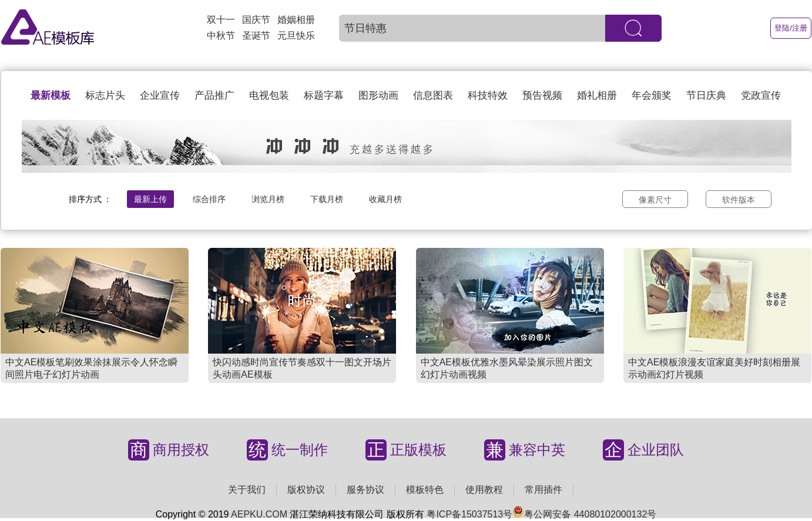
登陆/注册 (791, 28)
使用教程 (484, 490)
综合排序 (209, 199)
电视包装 (269, 95)
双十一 (221, 20)
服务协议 (365, 490)
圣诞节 (256, 36)
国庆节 (256, 20)
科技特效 (488, 95)
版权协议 (306, 490)
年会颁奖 (652, 95)
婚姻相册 (296, 20)
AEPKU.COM (259, 514)
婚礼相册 (597, 95)
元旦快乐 (296, 36)
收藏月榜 (385, 199)
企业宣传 (160, 95)
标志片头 (105, 95)
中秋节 (221, 36)
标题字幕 (324, 95)
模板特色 (425, 490)
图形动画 (378, 95)
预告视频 (542, 95)
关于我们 (247, 490)
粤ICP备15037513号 (469, 514)
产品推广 (214, 95)
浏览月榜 (268, 199)
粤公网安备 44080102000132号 (584, 514)
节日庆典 (706, 95)
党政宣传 (761, 95)
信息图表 (433, 95)
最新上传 (150, 199)
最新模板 (51, 95)
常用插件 (543, 490)
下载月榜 (327, 199)
